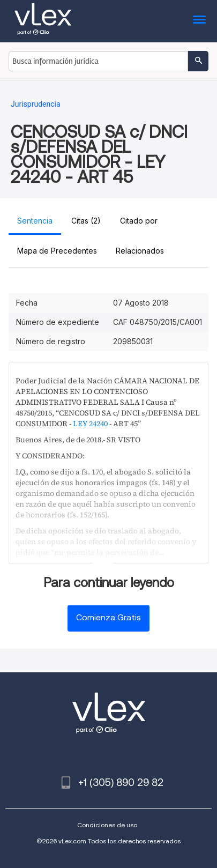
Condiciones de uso (107, 825)
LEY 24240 (90, 424)
